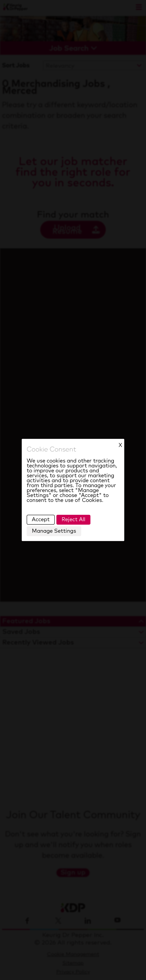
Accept (41, 520)
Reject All (73, 520)
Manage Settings (54, 531)
